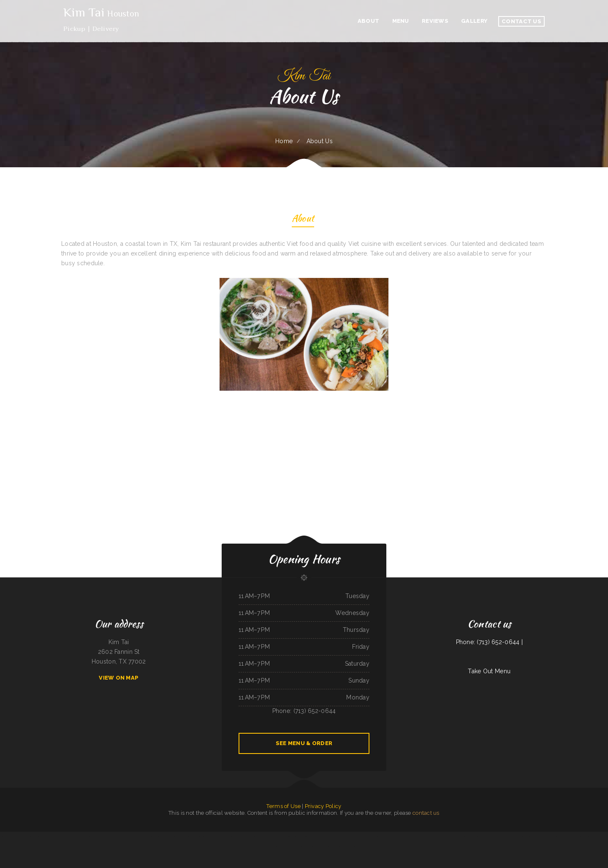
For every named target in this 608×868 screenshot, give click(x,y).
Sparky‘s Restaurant (402, 836)
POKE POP (134, 836)
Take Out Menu (489, 671)
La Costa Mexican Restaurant (287, 846)
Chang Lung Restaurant (379, 836)
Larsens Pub (175, 836)
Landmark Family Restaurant (462, 836)
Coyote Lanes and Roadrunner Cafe (525, 836)
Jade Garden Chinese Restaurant (202, 836)
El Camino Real (100, 836)
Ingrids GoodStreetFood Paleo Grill (269, 846)
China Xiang (39, 836)
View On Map (119, 678)
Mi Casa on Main (216, 836)
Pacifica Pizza (322, 846)
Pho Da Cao (283, 836)
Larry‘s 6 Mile (225, 836)
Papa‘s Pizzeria (554, 836)
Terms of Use (283, 806)
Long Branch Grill (292, 836)
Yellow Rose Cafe (500, 836)
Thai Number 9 (302, 836)
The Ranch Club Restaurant (186, 836)
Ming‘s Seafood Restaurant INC (162, 836)
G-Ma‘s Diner (450, 836)
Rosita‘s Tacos (474, 836)
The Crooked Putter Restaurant (251, 836)
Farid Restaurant (432, 836)
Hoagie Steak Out (125, 836)
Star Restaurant (275, 836)
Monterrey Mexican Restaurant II (417, 836)
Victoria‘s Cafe (4, 836)
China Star (589, 836)
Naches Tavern (47, 836)
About (303, 219)
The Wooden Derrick (565, 836)
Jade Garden (299, 846)
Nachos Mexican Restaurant (578, 836)
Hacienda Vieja (57, 836)
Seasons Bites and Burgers (68, 836)
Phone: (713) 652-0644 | (489, 642)
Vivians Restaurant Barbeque (542, 836)
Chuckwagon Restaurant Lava (364, 836)
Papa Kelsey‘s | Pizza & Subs (146, 836)
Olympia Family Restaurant (311, 846)
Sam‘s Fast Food (351, 836)
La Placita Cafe (441, 836)
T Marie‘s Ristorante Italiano (486, 836)
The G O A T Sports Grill (339, 836)
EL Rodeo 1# (310, 836)
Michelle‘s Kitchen (510, 836)
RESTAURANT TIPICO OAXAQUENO (336, 846)
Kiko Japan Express (391, 836)
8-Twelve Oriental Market (112, 836)
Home (284, 141)
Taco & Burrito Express (325, 836)
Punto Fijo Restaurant (89, 836)
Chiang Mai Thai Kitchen (14, 836)
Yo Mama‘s (79, 836)
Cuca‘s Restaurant (265, 836)
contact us (426, 813)
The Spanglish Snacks (352, 846)
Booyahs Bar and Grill (236, 836)
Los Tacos (256, 846)
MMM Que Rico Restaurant (28, 836)
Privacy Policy (323, 806)
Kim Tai (317, 836)
